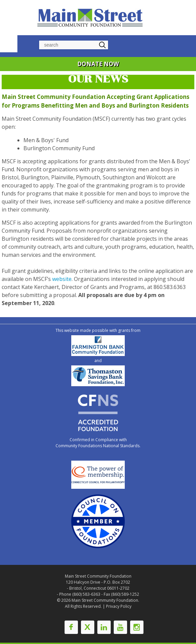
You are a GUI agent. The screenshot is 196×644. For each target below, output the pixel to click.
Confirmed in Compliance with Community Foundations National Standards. (98, 443)
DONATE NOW (98, 64)
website (62, 279)
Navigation (9, 43)
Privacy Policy (119, 606)
